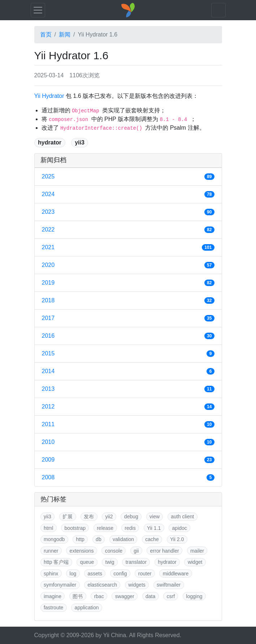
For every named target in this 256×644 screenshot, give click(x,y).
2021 (128, 247)
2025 (128, 177)
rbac (99, 596)
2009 (128, 460)
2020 (128, 265)
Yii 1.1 (154, 528)
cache (152, 539)
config (120, 574)
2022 (128, 230)
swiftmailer (169, 585)
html (48, 528)
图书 (78, 596)
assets (95, 574)
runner (51, 551)
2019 (128, 283)
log (73, 574)
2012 (128, 407)
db (99, 539)
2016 (128, 336)
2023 (128, 212)
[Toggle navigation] (38, 10)
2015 (128, 354)
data (150, 596)
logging (194, 596)
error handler (165, 551)
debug (131, 517)
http (80, 539)
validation (123, 539)
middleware (176, 574)
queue (87, 562)
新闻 (65, 34)
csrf (171, 596)
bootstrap (75, 528)
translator (136, 562)
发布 (89, 517)
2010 (128, 442)
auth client (182, 517)
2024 (128, 194)
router (145, 574)
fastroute (53, 608)
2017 (128, 318)
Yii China (115, 635)
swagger (125, 596)
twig (110, 562)
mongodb (54, 539)
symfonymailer (60, 585)
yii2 (109, 517)
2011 (128, 424)
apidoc (180, 528)
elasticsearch (102, 585)
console (114, 551)
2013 (128, 389)
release (105, 528)
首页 (46, 34)
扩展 (68, 517)
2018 (128, 301)
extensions (82, 551)
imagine (53, 596)
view (155, 517)
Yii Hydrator (49, 96)
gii (136, 551)
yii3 (80, 142)
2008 (128, 477)
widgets (137, 585)
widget (195, 562)
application (87, 608)
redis (130, 528)
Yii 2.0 (177, 539)
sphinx (51, 574)
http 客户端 (56, 562)
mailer (197, 551)
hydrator (50, 142)
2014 (128, 371)
